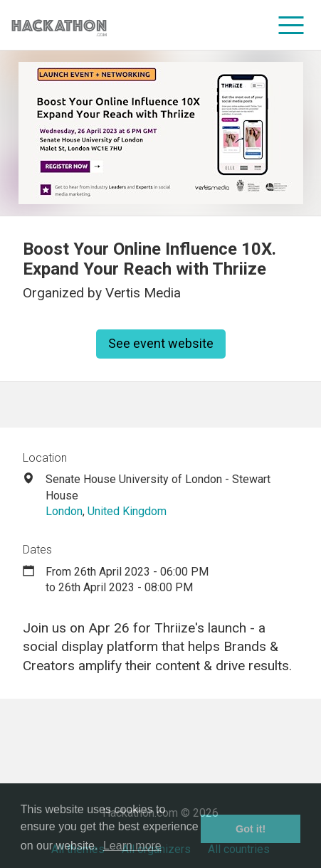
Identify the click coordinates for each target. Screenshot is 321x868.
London (64, 511)
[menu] (291, 25)
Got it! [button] (251, 829)
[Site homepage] (59, 25)
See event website (161, 343)
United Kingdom (127, 511)
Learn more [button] (132, 846)
